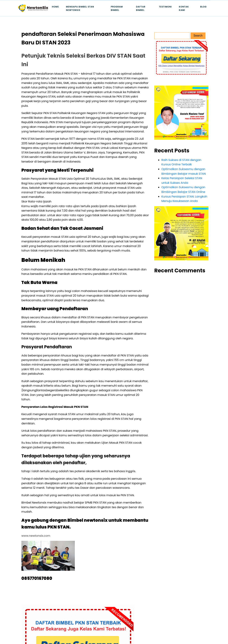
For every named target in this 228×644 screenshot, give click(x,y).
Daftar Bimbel (141, 8)
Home (55, 7)
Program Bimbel (117, 8)
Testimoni (165, 7)
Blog (203, 7)
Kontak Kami (184, 8)
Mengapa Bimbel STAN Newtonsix (80, 8)
